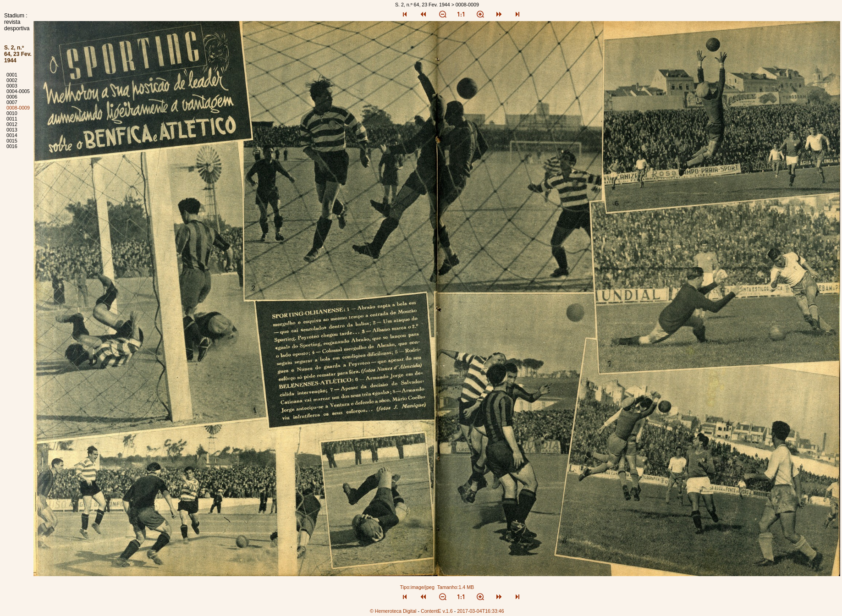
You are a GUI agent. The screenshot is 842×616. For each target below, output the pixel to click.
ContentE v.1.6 (437, 611)
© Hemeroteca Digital (393, 611)
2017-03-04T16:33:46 (481, 611)
